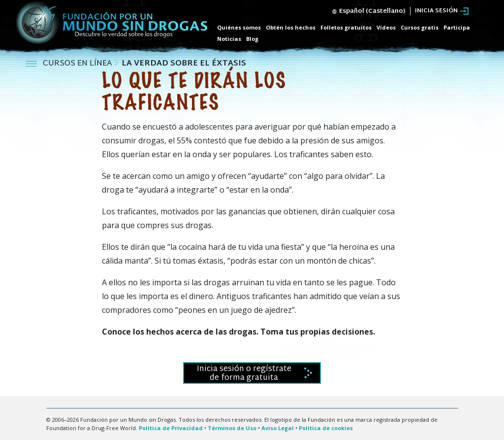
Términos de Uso (232, 428)
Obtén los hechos (291, 27)
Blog (252, 39)
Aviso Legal (278, 428)
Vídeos (386, 27)
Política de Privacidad (171, 428)
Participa (457, 27)
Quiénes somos (239, 27)
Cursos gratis (420, 27)
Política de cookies (326, 428)
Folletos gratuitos (346, 27)
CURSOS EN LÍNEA (78, 64)
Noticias (229, 39)
